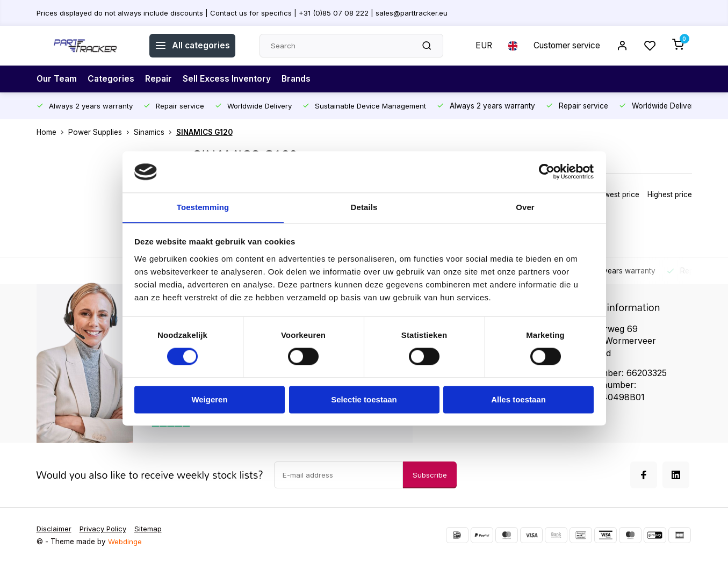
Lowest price (617, 194)
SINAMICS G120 (204, 132)
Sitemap (152, 543)
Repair (161, 79)
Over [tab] (525, 207)
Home (52, 132)
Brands (301, 79)
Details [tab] (364, 207)
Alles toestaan (518, 400)
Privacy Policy (105, 543)
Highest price (670, 194)
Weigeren (209, 400)
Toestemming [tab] (203, 207)
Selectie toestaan (364, 400)
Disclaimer (54, 543)
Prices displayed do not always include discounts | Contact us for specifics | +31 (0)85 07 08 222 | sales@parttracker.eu (245, 12)
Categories (113, 79)
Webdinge (125, 556)
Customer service (564, 46)
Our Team (57, 79)
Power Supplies (101, 132)
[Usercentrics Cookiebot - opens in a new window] (547, 171)
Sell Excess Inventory (230, 79)
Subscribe (430, 488)
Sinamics (155, 132)
